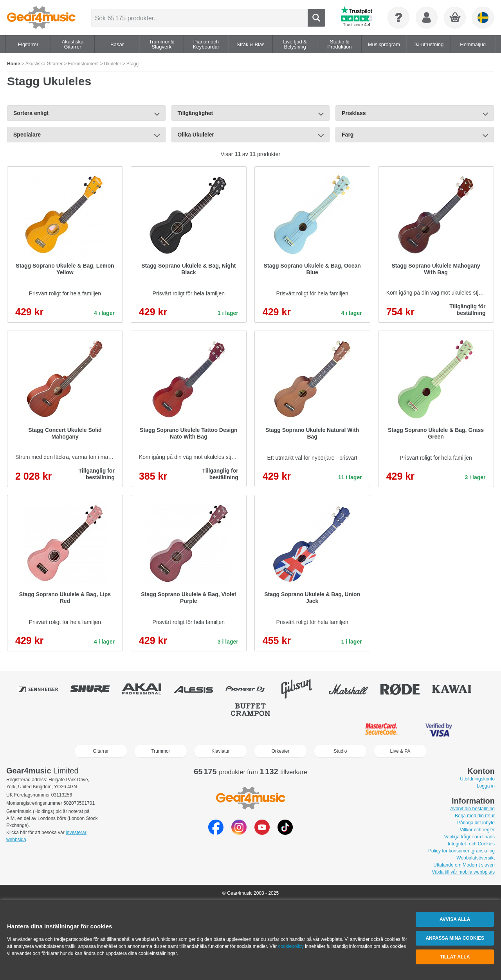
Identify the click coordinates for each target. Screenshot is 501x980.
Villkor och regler (477, 830)
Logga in (486, 786)
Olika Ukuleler (196, 135)
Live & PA (400, 751)
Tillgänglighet (196, 113)
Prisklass (354, 113)
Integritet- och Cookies (471, 844)
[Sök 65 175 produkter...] (199, 18)
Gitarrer (101, 751)
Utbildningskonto (477, 779)
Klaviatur (221, 751)
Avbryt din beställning (472, 809)
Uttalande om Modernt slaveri (464, 865)
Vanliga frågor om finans (469, 837)
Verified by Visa (439, 730)
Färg (348, 135)
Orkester (280, 751)
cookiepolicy (291, 946)
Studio (340, 751)
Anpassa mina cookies (455, 938)
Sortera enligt (31, 113)
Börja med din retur (475, 816)
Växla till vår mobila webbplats (463, 872)
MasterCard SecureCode (381, 730)
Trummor (160, 751)
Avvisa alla (455, 919)
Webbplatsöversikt (476, 858)
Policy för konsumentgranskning (461, 851)
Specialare (27, 135)
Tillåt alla (455, 957)
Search (316, 18)
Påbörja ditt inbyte (476, 823)
